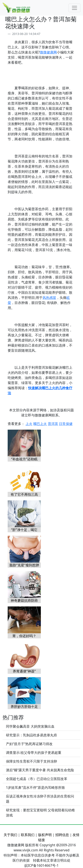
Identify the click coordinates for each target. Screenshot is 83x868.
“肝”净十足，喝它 (24, 530)
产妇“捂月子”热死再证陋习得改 (29, 744)
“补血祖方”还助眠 (24, 459)
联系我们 (28, 835)
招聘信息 (62, 835)
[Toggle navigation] (74, 8)
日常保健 (66, 424)
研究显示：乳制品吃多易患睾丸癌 (31, 735)
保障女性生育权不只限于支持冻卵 (31, 761)
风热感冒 (49, 298)
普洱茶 (53, 424)
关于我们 (10, 835)
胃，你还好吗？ (24, 636)
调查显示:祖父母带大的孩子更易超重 (34, 753)
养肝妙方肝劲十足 (24, 707)
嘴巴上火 (40, 424)
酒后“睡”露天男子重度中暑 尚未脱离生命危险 (40, 770)
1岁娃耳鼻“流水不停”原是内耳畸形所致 (35, 787)
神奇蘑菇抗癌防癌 (24, 600)
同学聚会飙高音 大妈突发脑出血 (30, 726)
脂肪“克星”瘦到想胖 (24, 565)
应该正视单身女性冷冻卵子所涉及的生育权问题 (40, 799)
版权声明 (45, 835)
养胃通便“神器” (24, 671)
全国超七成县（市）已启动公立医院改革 (37, 779)
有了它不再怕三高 (24, 494)
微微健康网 (48, 52)
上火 (29, 424)
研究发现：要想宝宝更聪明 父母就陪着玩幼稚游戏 (40, 813)
